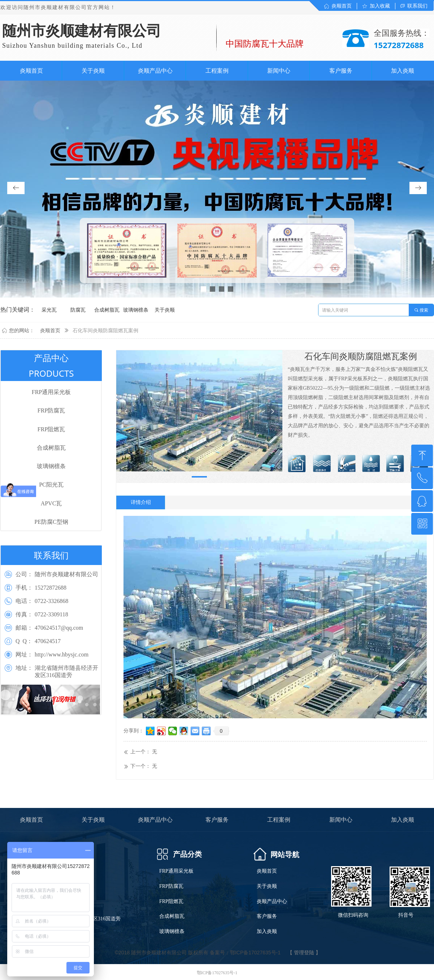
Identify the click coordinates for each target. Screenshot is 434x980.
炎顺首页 (50, 331)
